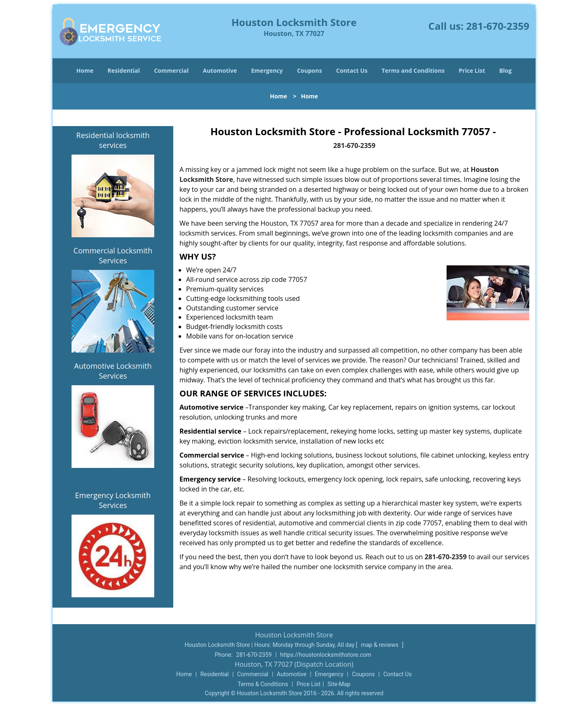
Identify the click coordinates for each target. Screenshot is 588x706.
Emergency (267, 70)
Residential (124, 70)
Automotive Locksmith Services (113, 371)
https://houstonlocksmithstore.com (326, 655)
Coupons (309, 70)
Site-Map (339, 684)
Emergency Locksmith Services (113, 500)
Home (85, 70)
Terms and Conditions (413, 70)
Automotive (220, 70)
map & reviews (380, 645)
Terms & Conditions (263, 684)
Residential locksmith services (113, 140)
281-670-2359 (498, 26)
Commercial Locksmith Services (113, 255)
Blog (505, 70)
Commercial (171, 70)
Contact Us (352, 70)
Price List (472, 70)
